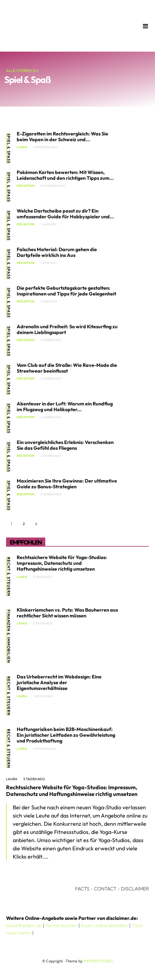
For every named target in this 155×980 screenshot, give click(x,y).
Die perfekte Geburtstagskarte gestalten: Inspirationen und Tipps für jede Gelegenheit (66, 291)
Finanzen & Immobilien (9, 636)
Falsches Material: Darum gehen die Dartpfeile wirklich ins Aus (57, 252)
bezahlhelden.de (24, 925)
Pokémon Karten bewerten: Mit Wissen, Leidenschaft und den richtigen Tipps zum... (65, 175)
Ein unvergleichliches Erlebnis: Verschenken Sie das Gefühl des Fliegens (65, 445)
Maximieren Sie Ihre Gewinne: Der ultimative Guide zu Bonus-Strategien (67, 484)
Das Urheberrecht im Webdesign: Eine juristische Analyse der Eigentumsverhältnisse (59, 682)
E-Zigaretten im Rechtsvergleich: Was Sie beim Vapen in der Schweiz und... (62, 137)
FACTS (82, 889)
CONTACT (105, 889)
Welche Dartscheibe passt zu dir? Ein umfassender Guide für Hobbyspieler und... (65, 214)
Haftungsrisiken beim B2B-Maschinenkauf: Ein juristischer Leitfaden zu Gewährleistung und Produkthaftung (66, 735)
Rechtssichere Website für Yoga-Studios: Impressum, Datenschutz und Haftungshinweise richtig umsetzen (62, 563)
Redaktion (26, 186)
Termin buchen (61, 925)
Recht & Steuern (9, 577)
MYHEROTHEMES (98, 961)
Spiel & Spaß (9, 148)
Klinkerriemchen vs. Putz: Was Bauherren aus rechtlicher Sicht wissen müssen (67, 613)
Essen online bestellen (104, 925)
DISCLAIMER (135, 889)
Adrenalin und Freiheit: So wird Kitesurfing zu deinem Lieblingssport (67, 329)
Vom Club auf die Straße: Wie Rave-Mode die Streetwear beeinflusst (67, 368)
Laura (22, 147)
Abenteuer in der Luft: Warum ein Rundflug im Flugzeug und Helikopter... (65, 406)
